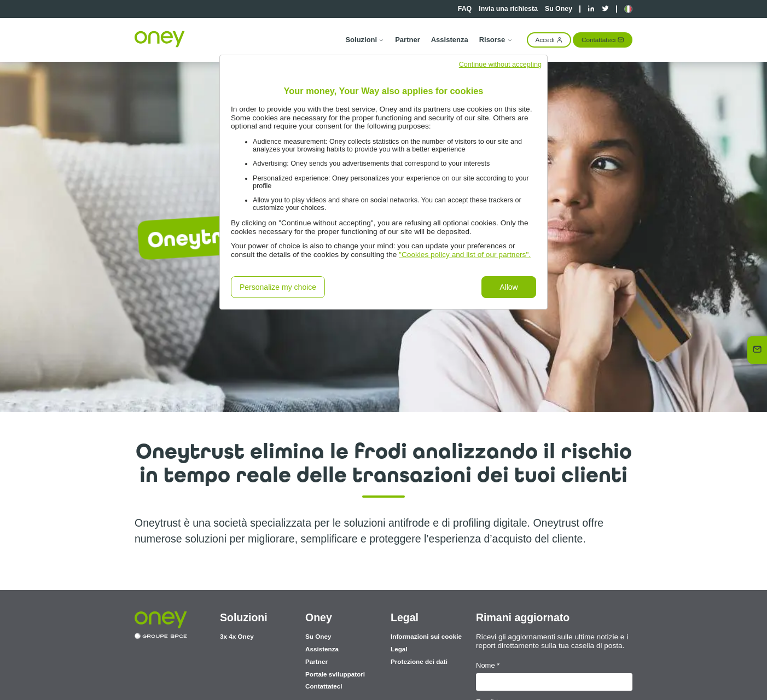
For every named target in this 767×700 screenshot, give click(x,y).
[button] (628, 9)
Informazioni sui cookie (426, 636)
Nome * (488, 665)
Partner (408, 40)
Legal (399, 649)
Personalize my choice (278, 287)
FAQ (465, 9)
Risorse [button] (496, 40)
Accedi (549, 40)
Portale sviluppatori (335, 674)
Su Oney (559, 9)
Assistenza (450, 40)
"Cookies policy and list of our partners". (465, 255)
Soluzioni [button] (365, 40)
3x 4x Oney (237, 636)
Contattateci (603, 40)
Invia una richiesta (508, 9)
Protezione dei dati (419, 661)
